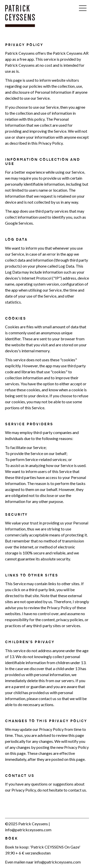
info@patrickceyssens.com (28, 830)
